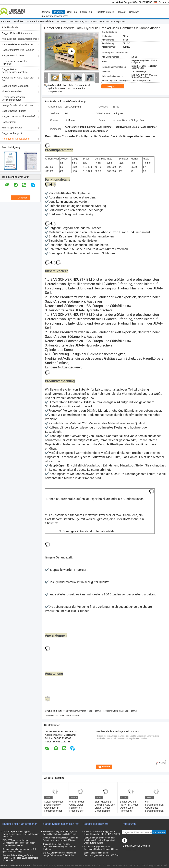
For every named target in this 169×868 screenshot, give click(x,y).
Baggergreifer (9, 122)
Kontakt (121, 12)
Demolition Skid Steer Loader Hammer (62, 715)
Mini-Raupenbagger (12, 128)
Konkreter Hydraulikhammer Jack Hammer (82, 711)
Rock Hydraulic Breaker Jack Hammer (120, 711)
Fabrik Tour (86, 12)
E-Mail (126, 846)
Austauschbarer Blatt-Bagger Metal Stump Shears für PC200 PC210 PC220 (102, 833)
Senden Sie (159, 832)
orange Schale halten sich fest (18, 105)
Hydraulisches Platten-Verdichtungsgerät (14, 98)
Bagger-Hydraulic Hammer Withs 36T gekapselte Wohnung (19, 850)
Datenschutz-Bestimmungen (15, 865)
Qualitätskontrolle (105, 12)
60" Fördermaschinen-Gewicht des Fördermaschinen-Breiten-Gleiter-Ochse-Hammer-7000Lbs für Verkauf (156, 811)
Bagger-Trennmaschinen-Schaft (19, 116)
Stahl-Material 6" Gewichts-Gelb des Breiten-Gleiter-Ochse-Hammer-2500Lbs (105, 808)
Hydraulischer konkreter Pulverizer (14, 62)
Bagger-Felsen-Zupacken (15, 86)
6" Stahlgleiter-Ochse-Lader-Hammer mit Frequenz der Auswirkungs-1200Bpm (77, 809)
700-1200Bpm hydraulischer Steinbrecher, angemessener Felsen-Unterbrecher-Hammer (19, 843)
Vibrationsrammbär (12, 91)
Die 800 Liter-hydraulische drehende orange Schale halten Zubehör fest (59, 854)
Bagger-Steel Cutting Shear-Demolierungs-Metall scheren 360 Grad (101, 854)
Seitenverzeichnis (140, 846)
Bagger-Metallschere (13, 56)
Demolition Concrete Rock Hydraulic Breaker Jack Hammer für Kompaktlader (69, 88)
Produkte (59, 12)
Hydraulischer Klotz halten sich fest (18, 79)
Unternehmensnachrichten (54, 16)
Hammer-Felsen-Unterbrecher (18, 44)
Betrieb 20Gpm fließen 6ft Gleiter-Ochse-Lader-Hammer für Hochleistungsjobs (130, 808)
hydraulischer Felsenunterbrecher (20, 39)
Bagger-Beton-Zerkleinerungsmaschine (15, 71)
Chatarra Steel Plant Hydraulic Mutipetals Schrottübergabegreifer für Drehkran (60, 847)
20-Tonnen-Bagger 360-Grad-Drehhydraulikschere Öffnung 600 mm (101, 848)
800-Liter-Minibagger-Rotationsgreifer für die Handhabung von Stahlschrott (60, 833)
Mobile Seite (129, 850)
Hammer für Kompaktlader (40, 21)
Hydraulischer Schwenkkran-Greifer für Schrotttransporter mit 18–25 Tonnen (61, 839)
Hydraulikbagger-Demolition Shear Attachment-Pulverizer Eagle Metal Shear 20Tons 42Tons (99, 840)
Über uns (72, 12)
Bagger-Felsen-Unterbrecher (17, 33)
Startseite (46, 12)
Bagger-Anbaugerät (12, 133)
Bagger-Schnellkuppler (14, 111)
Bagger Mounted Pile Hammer (18, 50)
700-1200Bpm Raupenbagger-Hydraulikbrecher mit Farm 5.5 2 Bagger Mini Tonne (21, 834)
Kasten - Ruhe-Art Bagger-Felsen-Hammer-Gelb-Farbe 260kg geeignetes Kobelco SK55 (20, 858)
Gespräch (134, 12)
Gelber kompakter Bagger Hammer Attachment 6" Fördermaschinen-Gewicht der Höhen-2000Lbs (55, 809)
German (164, 2)
